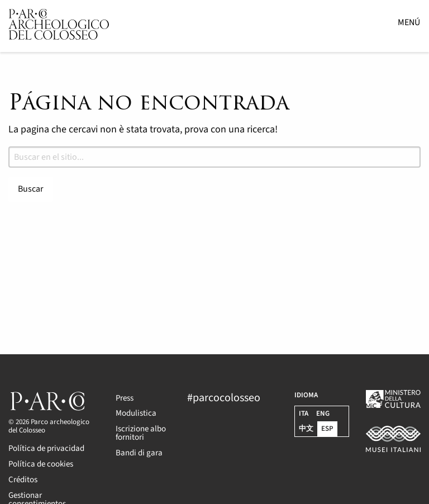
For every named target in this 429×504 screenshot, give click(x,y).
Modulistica (136, 413)
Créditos (23, 480)
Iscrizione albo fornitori (141, 433)
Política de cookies (41, 464)
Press (125, 398)
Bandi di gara (139, 453)
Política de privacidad (46, 448)
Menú (409, 22)
